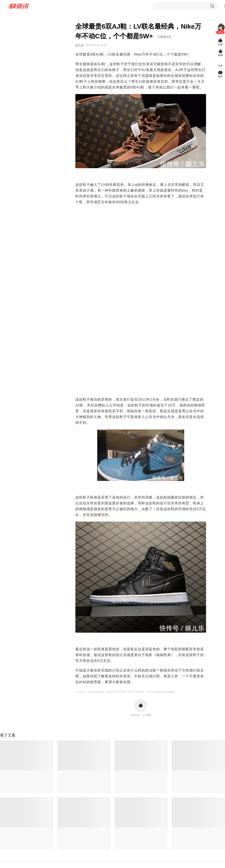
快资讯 (19, 6)
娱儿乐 (79, 45)
